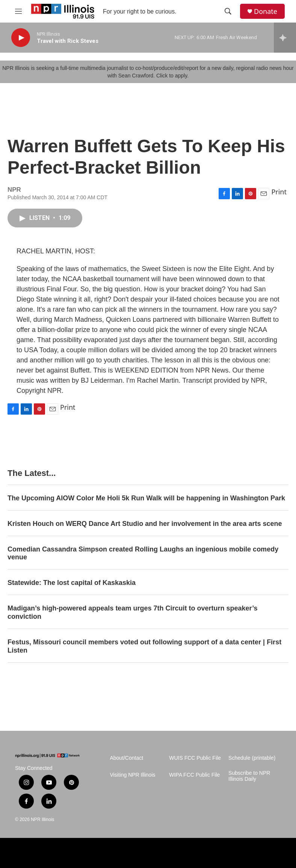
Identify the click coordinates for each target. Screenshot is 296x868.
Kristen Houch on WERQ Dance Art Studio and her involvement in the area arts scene (145, 524)
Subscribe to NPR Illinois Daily (249, 776)
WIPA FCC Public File (194, 775)
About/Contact (126, 758)
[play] (21, 38)
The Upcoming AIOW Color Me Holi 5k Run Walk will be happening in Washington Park (146, 498)
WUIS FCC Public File (195, 758)
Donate (266, 11)
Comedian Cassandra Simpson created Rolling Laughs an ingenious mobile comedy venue (143, 553)
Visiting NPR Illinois (132, 775)
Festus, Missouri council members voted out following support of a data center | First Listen (144, 646)
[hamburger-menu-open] (18, 11)
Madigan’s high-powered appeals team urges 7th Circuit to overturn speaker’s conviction (133, 612)
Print (279, 192)
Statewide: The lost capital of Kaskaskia (72, 583)
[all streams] (285, 38)
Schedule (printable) (252, 758)
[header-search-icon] (228, 11)
